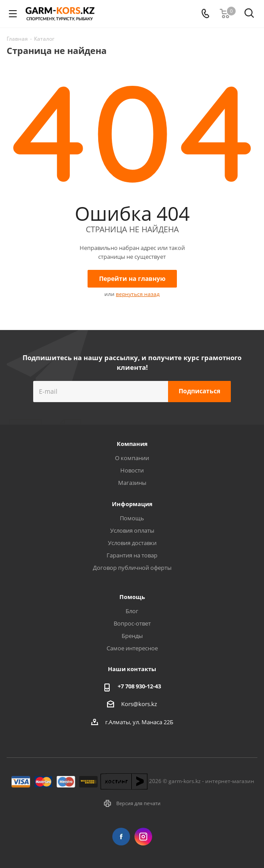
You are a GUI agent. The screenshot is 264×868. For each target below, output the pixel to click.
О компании (132, 458)
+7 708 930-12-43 (139, 686)
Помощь (132, 518)
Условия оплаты (132, 530)
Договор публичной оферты (132, 568)
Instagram (143, 837)
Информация (132, 504)
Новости (132, 470)
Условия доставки (132, 543)
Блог (132, 611)
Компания (132, 444)
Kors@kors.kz (139, 703)
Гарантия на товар (132, 555)
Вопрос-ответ (132, 623)
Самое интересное (132, 648)
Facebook (121, 837)
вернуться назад (138, 294)
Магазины (132, 483)
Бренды (132, 636)
